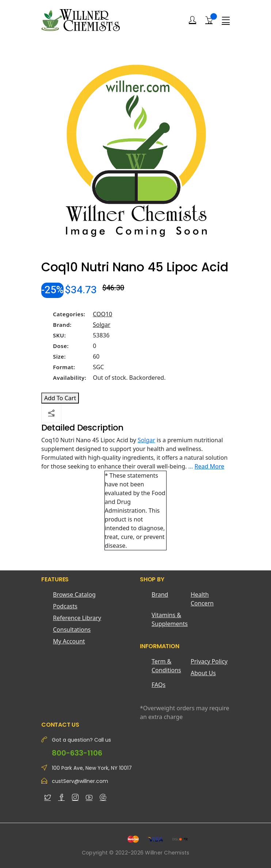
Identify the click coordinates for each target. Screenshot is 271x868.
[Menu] (226, 20)
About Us (203, 673)
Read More (209, 466)
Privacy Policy (209, 661)
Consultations (72, 630)
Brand (160, 594)
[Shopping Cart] (209, 20)
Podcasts (65, 606)
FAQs (159, 685)
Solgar (102, 325)
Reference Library (77, 618)
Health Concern (202, 599)
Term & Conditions (166, 666)
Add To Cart (60, 398)
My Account (69, 641)
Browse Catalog (74, 594)
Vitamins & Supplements (170, 619)
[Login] (192, 20)
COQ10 (102, 314)
